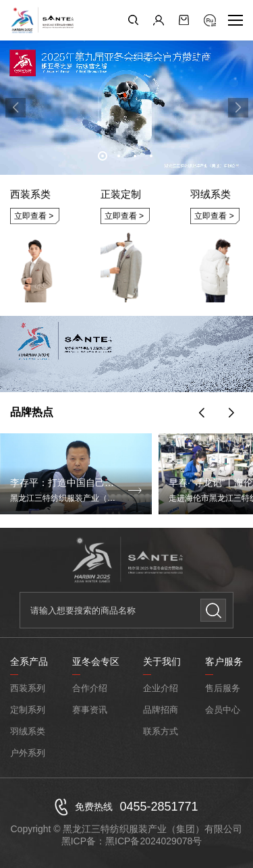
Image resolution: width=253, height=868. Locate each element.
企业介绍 (161, 688)
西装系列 (28, 688)
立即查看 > (34, 216)
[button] (103, 156)
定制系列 (28, 710)
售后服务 (223, 688)
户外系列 (28, 753)
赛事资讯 (90, 710)
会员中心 (223, 710)
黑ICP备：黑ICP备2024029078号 (132, 841)
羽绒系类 (28, 731)
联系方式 (161, 731)
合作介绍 (90, 688)
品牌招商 (161, 710)
